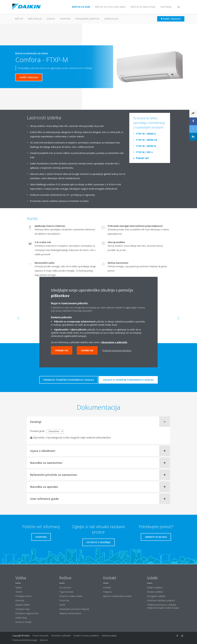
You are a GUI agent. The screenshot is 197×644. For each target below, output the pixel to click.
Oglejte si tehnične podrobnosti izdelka (128, 380)
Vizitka (19, 588)
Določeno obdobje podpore (161, 600)
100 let (19, 592)
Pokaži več (142, 158)
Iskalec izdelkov (155, 588)
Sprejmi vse (62, 350)
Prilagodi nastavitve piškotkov (117, 350)
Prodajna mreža (23, 596)
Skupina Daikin (23, 605)
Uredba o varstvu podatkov (86, 636)
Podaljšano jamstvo (87, 19)
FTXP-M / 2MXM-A (146, 134)
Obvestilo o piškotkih (61, 636)
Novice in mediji (23, 622)
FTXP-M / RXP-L (145, 152)
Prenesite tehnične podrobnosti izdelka (69, 380)
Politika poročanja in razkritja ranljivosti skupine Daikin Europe (163, 606)
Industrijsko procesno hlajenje (74, 609)
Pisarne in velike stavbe (71, 596)
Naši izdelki (35, 19)
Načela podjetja (109, 636)
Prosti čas (64, 600)
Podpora (65, 19)
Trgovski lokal (66, 592)
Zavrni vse (87, 350)
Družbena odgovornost (27, 613)
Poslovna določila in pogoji (25, 640)
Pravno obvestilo (41, 636)
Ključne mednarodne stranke (117, 596)
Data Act (44, 640)
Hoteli (62, 605)
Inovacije (20, 600)
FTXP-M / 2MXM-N (146, 146)
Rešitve (19, 19)
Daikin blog (111, 19)
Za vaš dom (65, 588)
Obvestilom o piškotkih (114, 342)
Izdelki (51, 19)
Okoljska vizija (22, 609)
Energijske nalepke (156, 596)
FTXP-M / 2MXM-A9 (147, 140)
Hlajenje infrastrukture (70, 613)
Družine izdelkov (155, 592)
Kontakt (107, 588)
